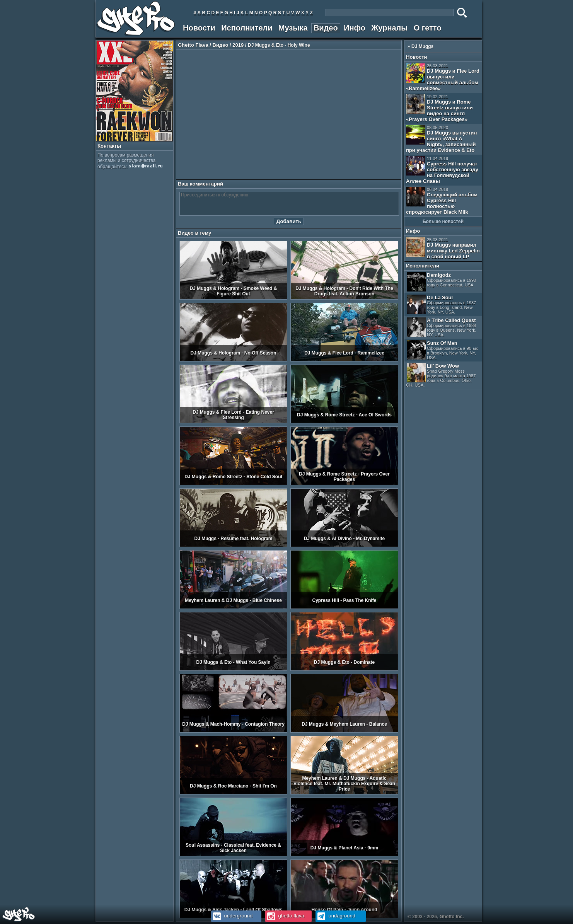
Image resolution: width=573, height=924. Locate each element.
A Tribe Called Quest (442, 327)
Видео (326, 28)
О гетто (428, 28)
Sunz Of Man (442, 350)
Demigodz (441, 282)
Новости (199, 28)
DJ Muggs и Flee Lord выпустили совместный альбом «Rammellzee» (443, 77)
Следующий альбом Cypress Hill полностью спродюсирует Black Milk (442, 201)
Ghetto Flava (193, 45)
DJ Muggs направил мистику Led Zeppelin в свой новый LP (443, 248)
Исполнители (247, 28)
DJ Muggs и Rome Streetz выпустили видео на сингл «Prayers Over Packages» (439, 108)
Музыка (293, 28)
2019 (238, 45)
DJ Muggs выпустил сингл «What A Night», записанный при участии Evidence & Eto (441, 139)
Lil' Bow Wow (441, 375)
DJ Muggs (422, 46)
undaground (335, 916)
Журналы (389, 28)
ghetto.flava (285, 916)
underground (232, 916)
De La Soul (441, 304)
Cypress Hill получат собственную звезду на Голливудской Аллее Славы (442, 170)
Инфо (355, 28)
